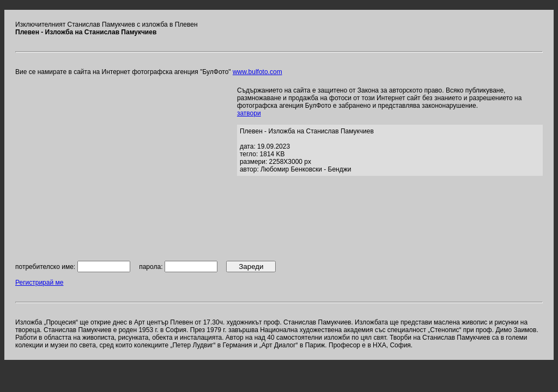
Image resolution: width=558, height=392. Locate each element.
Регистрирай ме (39, 283)
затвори (249, 113)
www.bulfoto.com (257, 72)
